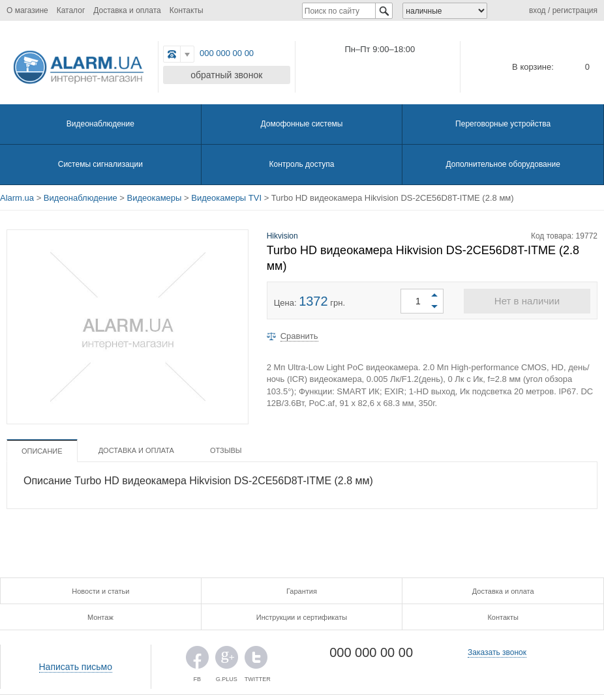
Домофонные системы (302, 124)
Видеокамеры (155, 198)
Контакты (187, 10)
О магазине (27, 10)
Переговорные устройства (503, 124)
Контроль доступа (302, 164)
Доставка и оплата (127, 10)
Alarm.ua (17, 198)
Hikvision (282, 236)
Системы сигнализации (100, 164)
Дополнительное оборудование (503, 164)
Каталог (71, 10)
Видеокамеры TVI (226, 198)
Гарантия (302, 591)
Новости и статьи (100, 591)
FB (197, 661)
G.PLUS (227, 661)
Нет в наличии (527, 301)
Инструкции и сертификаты (302, 617)
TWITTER (256, 661)
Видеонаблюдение (100, 124)
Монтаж (100, 617)
